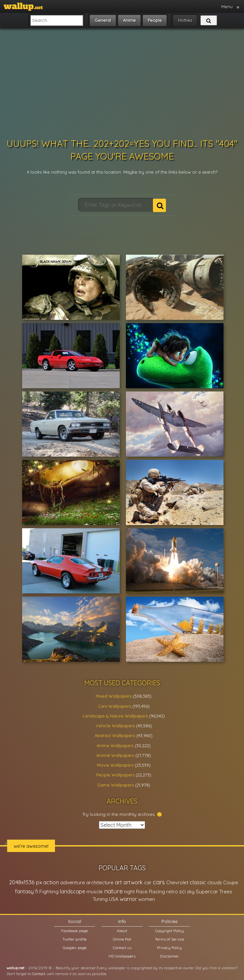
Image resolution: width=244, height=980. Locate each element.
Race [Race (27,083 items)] (142, 892)
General (103, 20)
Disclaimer (169, 956)
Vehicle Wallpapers (115, 726)
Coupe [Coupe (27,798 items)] (231, 882)
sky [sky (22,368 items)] (191, 892)
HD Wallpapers (122, 956)
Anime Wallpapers (115, 746)
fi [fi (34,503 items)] (37, 891)
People (155, 20)
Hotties (185, 20)
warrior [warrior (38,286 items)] (128, 899)
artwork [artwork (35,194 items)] (133, 882)
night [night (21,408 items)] (129, 892)
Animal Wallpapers (115, 755)
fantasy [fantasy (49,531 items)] (24, 891)
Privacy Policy (169, 948)
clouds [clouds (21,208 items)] (215, 882)
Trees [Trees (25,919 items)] (226, 892)
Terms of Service (169, 939)
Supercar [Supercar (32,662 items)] (207, 891)
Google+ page (75, 948)
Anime (129, 20)
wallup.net (15, 968)
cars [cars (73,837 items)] (159, 882)
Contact (39, 974)
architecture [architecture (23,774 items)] (100, 882)
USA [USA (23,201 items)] (114, 899)
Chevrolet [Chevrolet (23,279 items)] (177, 882)
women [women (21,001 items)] (147, 899)
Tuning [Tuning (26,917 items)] (100, 899)
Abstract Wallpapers (115, 735)
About (122, 931)
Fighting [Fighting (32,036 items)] (49, 891)
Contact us (122, 948)
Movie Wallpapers (115, 765)
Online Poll (122, 939)
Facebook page (75, 931)
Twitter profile (75, 939)
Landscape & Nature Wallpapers (115, 716)
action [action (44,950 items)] (51, 882)
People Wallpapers (115, 775)
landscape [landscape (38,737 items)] (73, 891)
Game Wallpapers (115, 785)
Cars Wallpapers (115, 706)
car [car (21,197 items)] (148, 882)
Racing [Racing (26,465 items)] (157, 892)
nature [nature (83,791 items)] (113, 891)
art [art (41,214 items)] (118, 882)
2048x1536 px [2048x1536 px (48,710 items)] (26, 882)
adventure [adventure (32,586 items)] (73, 882)
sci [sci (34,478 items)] (183, 891)
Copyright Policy (169, 931)
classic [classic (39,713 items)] (198, 882)
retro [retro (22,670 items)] (172, 892)
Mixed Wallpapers (114, 696)
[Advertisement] (122, 83)
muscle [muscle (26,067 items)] (95, 892)
